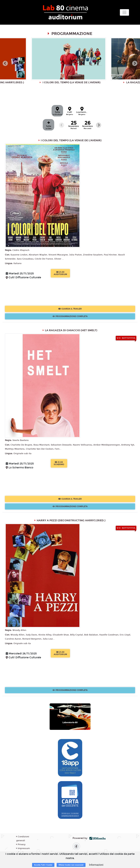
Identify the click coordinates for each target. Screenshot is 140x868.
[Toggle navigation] (124, 12)
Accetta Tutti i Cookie (43, 865)
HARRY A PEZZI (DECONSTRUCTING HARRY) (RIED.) (71, 520)
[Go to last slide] (5, 63)
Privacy (21, 844)
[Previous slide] (62, 125)
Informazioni (96, 865)
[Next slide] (135, 63)
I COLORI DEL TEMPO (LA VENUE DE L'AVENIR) (71, 140)
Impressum (23, 848)
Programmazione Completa (70, 316)
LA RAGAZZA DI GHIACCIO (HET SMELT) (71, 330)
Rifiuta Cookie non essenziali (71, 865)
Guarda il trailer (70, 309)
